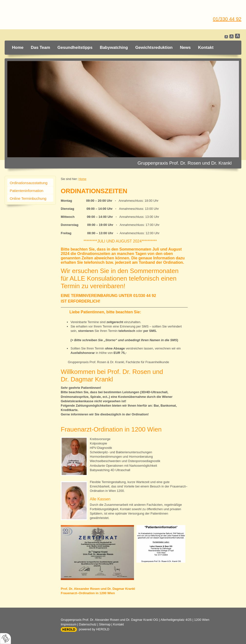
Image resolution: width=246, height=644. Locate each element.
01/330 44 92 (227, 19)
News (185, 48)
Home (18, 48)
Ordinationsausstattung (29, 183)
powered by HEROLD (94, 629)
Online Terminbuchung (28, 198)
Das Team (40, 48)
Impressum (69, 624)
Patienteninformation (27, 191)
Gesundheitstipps (75, 48)
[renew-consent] (5, 639)
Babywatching (114, 48)
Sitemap (105, 624)
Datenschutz (88, 624)
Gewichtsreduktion (154, 48)
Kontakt (206, 48)
